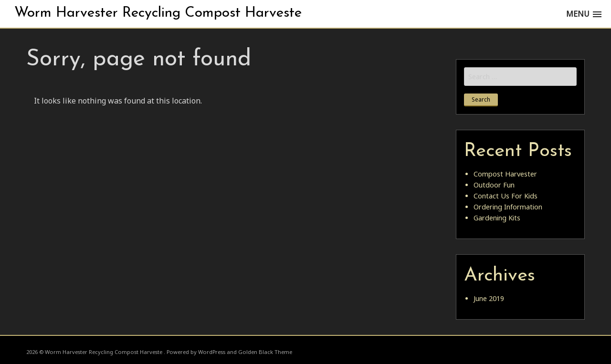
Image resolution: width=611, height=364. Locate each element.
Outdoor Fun (494, 185)
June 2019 (489, 298)
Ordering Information (508, 207)
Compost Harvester (505, 174)
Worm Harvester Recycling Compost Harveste (158, 13)
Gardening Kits (497, 218)
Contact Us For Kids (506, 196)
